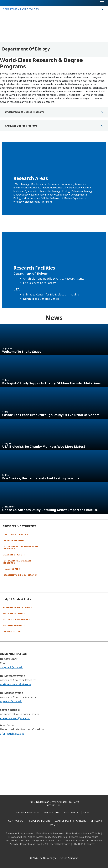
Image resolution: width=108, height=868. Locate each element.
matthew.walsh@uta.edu (16, 702)
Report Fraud (27, 844)
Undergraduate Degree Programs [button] (25, 112)
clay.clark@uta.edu (12, 685)
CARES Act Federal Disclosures (54, 844)
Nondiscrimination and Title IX (83, 833)
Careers (81, 821)
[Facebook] (30, 852)
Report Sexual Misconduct (83, 837)
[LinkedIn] (37, 852)
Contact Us (16, 821)
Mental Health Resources (50, 833)
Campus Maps (63, 821)
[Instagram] (43, 852)
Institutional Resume (18, 840)
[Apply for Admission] (27, 813)
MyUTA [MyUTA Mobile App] (54, 825)
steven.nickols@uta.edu (15, 736)
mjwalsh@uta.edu (11, 719)
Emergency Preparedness (19, 833)
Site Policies (60, 837)
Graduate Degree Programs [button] (21, 126)
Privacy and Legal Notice (21, 837)
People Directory (39, 821)
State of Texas (54, 840)
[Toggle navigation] (102, 3)
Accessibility (44, 837)
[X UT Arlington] (50, 852)
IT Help (95, 821)
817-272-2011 (54, 805)
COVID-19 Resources (84, 844)
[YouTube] (56, 852)
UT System (38, 840)
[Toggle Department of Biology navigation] (102, 9)
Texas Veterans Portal (76, 840)
